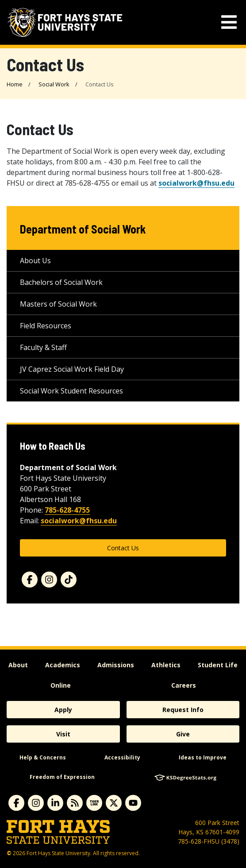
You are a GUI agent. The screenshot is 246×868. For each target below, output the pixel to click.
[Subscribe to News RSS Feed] (75, 803)
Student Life (218, 665)
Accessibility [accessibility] (122, 757)
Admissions (116, 665)
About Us (35, 261)
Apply (63, 710)
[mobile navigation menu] (229, 22)
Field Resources (46, 326)
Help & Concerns (43, 757)
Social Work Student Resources (71, 391)
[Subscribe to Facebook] (16, 803)
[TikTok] (69, 580)
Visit (63, 734)
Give (183, 734)
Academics (63, 665)
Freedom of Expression (62, 777)
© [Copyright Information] (9, 853)
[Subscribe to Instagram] (36, 803)
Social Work (54, 84)
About (18, 665)
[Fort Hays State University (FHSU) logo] (65, 22)
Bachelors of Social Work (61, 282)
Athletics (166, 665)
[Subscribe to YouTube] (133, 803)
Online (61, 685)
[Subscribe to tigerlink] (94, 803)
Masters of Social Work (58, 304)
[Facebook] (30, 580)
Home (15, 84)
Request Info (183, 710)
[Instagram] (49, 580)
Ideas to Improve (203, 757)
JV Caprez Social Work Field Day (72, 369)
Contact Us (123, 548)
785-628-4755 (67, 510)
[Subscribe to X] (114, 803)
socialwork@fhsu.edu (196, 183)
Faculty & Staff (43, 347)
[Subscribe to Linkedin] (55, 803)
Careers (184, 685)
